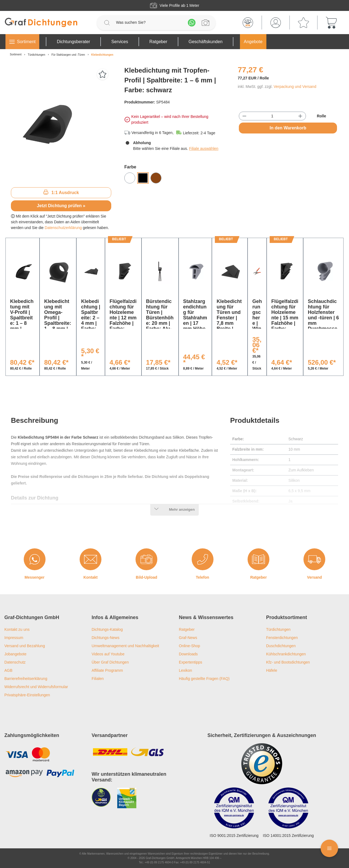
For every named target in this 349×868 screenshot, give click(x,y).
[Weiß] (130, 178)
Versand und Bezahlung (25, 646)
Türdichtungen (278, 629)
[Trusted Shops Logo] (262, 764)
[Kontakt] (91, 559)
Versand (314, 577)
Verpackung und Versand (295, 87)
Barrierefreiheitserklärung (26, 679)
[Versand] (314, 559)
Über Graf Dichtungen (110, 662)
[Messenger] (35, 559)
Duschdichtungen (281, 646)
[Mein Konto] (276, 23)
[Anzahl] (272, 116)
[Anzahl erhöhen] (300, 116)
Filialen (98, 679)
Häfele (272, 670)
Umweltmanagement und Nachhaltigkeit (125, 646)
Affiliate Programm (107, 670)
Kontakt (91, 577)
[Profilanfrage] (206, 23)
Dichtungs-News (106, 638)
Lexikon (185, 670)
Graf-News (188, 638)
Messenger (34, 577)
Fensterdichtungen (282, 638)
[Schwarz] (143, 178)
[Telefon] (203, 559)
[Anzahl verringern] (244, 116)
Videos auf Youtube (108, 654)
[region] (61, 124)
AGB (8, 670)
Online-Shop (189, 646)
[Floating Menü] (329, 848)
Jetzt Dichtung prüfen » (61, 206)
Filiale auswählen (204, 148)
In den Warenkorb (288, 128)
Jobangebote (15, 654)
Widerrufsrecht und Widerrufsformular (36, 687)
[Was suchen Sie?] (149, 23)
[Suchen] (107, 23)
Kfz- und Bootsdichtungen (288, 662)
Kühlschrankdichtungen (286, 654)
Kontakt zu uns (17, 629)
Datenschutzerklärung (63, 228)
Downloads (188, 654)
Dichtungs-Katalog (107, 629)
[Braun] (156, 178)
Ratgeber (259, 577)
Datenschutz (15, 662)
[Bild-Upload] (146, 559)
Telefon (202, 577)
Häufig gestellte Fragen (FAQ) (204, 679)
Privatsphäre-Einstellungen (27, 695)
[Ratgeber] (258, 559)
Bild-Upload (147, 577)
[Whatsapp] (192, 23)
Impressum (14, 638)
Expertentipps (191, 662)
